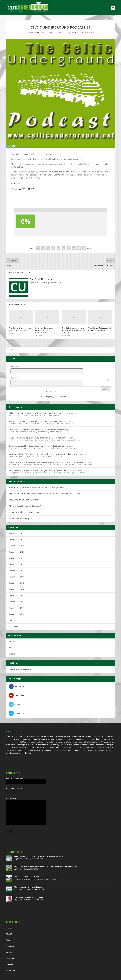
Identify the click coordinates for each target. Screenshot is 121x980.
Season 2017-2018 (16, 558)
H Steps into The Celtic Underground (25, 506)
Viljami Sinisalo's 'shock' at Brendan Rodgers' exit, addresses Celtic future (41, 464)
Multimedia (11, 939)
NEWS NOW (17, 401)
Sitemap (9, 958)
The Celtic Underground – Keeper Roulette (100, 329)
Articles (27, 852)
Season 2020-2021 (16, 539)
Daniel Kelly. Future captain (21, 512)
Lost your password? (57, 390)
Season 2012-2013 (16, 589)
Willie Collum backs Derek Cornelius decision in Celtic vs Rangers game (40, 407)
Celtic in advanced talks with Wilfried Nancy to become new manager (39, 423)
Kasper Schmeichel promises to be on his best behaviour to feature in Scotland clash (46, 456)
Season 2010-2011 (16, 601)
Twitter (12, 614)
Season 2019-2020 (16, 545)
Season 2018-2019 (16, 552)
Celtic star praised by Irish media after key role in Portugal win (37, 439)
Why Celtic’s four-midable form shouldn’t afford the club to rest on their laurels (44, 487)
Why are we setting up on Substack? (25, 499)
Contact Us (10, 964)
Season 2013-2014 (16, 583)
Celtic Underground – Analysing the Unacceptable (45, 330)
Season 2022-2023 (16, 527)
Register (45, 390)
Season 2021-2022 (16, 533)
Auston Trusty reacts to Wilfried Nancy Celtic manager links (35, 415)
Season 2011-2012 (16, 595)
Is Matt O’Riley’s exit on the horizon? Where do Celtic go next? (37, 481)
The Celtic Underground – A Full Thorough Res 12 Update (73, 330)
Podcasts (74, 32)
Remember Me (52, 385)
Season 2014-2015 (16, 576)
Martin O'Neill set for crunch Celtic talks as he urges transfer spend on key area (44, 448)
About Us (10, 927)
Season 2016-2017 (16, 564)
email (80, 175)
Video (11, 641)
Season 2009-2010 (16, 607)
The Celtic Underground (46, 32)
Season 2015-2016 (16, 570)
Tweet (15, 189)
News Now (13, 620)
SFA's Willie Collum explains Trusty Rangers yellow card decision (37, 431)
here (55, 154)
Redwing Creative (52, 977)
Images (12, 647)
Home (8, 921)
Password (14, 375)
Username (15, 366)
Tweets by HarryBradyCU (20, 663)
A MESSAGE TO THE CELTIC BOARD (24, 493)
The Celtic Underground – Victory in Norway (20, 329)
